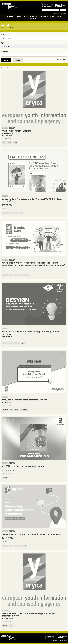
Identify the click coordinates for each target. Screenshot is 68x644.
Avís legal (55, 640)
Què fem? (9, 16)
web (12, 409)
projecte (5, 213)
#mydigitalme (25, 409)
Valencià (56, 13)
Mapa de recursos (30, 16)
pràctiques (19, 275)
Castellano (63, 13)
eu (11, 213)
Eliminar (18, 60)
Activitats (18, 16)
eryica (10, 142)
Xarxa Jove (4, 28)
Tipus (3, 43)
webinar (5, 275)
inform (16, 213)
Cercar (63, 10)
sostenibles (27, 275)
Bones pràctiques (56, 16)
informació (19, 546)
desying (10, 343)
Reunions (34, 18)
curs (4, 142)
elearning (17, 343)
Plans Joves (43, 16)
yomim (16, 142)
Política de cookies (62, 640)
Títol (3, 35)
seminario (6, 409)
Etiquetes (5, 51)
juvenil (25, 546)
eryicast (5, 478)
